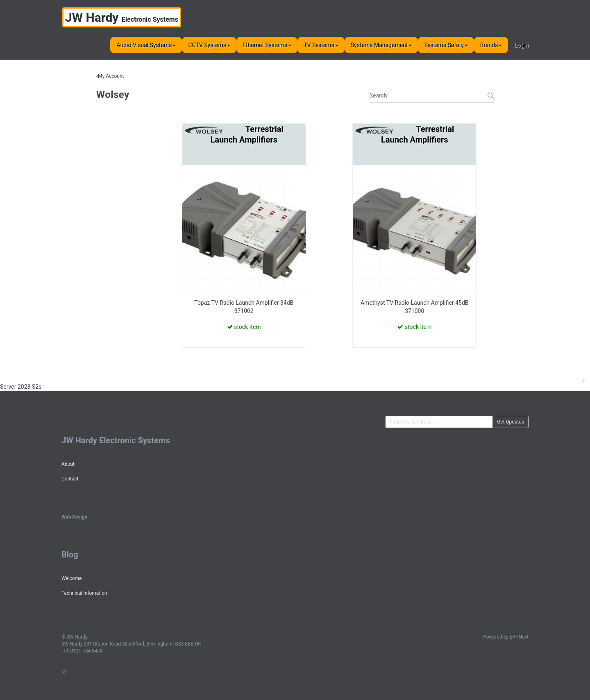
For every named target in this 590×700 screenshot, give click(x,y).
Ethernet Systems (267, 45)
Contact (70, 479)
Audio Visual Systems (146, 45)
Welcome (71, 578)
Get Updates (511, 422)
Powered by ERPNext (506, 637)
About (68, 464)
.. (584, 378)
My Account (111, 76)
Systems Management (381, 45)
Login (521, 45)
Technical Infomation (84, 593)
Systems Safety (446, 45)
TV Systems (321, 45)
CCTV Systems (209, 45)
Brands (491, 45)
